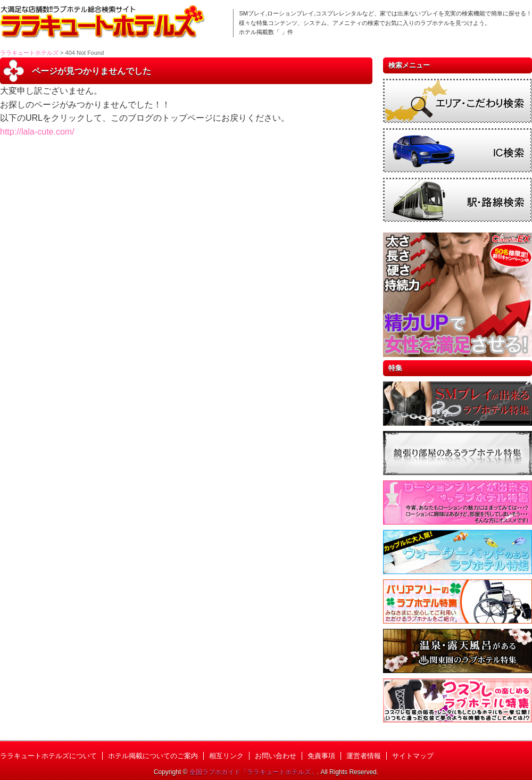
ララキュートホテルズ (29, 53)
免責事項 (321, 756)
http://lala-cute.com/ (37, 132)
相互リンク (226, 756)
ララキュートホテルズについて (48, 756)
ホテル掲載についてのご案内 (153, 756)
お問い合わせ (276, 756)
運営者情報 (364, 756)
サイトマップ (413, 756)
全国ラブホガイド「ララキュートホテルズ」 (253, 772)
